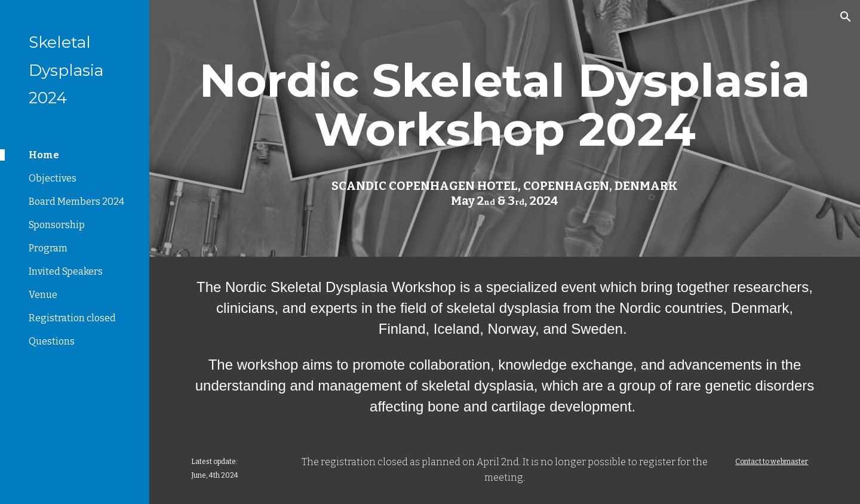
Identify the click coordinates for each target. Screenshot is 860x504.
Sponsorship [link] (57, 225)
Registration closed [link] (72, 318)
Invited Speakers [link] (66, 271)
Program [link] (48, 248)
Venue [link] (43, 295)
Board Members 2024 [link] (76, 202)
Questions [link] (52, 341)
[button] (846, 17)
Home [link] (44, 155)
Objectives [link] (53, 178)
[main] (505, 105)
